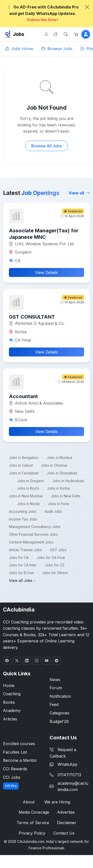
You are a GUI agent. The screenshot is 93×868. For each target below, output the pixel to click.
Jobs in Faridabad (24, 473)
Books (9, 702)
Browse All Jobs (46, 146)
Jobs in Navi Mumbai (26, 496)
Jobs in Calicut (21, 465)
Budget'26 (59, 721)
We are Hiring (57, 802)
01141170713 (69, 775)
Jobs (19, 34)
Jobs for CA (19, 558)
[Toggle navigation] (46, 34)
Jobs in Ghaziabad (62, 473)
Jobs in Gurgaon (31, 481)
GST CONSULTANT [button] (32, 317)
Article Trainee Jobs (25, 550)
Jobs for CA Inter (23, 565)
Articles (10, 719)
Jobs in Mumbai (59, 458)
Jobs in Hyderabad (68, 481)
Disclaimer (67, 823)
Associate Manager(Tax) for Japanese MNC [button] (44, 234)
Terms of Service (33, 823)
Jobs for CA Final (51, 558)
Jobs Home (19, 49)
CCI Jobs (12, 777)
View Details (46, 272)
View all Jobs (23, 580)
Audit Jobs (53, 511)
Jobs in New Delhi (66, 496)
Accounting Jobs (23, 511)
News (55, 680)
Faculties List (15, 752)
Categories (60, 713)
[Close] (87, 7)
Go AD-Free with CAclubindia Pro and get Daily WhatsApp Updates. (43, 13)
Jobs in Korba (58, 488)
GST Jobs (58, 550)
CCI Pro (11, 786)
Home (9, 686)
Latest (31, 193)
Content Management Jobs (31, 542)
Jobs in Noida (28, 504)
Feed (54, 704)
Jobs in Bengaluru (24, 458)
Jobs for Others (55, 573)
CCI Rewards (15, 769)
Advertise (66, 812)
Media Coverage (34, 812)
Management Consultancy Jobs (35, 527)
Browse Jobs (57, 49)
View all (79, 193)
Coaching (12, 694)
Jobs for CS (55, 565)
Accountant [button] (23, 396)
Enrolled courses (19, 744)
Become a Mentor (20, 760)
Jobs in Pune (59, 504)
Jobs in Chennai (54, 465)
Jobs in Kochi (28, 488)
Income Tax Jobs (23, 519)
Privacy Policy (32, 833)
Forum (56, 688)
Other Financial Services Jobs (33, 534)
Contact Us (64, 833)
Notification (60, 696)
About (29, 802)
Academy (12, 710)
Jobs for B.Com (21, 573)
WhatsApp (63, 764)
